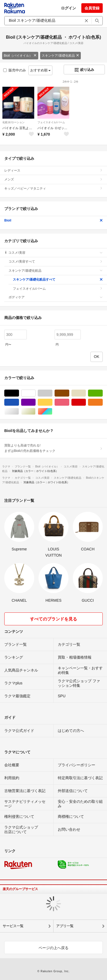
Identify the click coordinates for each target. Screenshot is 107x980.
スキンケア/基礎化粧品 (60, 56)
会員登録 (92, 8)
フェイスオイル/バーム (51, 122)
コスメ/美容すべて (56, 262)
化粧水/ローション (14, 122)
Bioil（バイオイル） (20, 56)
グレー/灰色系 (52, 393)
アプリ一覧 (65, 926)
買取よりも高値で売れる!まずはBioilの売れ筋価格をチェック (53, 448)
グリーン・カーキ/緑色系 (103, 393)
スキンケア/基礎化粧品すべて (58, 280)
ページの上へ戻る (53, 948)
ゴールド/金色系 (35, 411)
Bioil (53, 220)
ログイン (68, 8)
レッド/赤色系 (86, 402)
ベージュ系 (86, 393)
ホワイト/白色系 (35, 393)
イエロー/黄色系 (52, 402)
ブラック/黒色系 (19, 393)
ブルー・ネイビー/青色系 (19, 402)
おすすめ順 (41, 70)
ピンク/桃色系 (69, 402)
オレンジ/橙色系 (103, 402)
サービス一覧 (13, 926)
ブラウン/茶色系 (69, 393)
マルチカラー (52, 411)
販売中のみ (15, 70)
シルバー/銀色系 (19, 411)
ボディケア (56, 297)
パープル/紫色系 (35, 402)
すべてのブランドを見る (53, 619)
